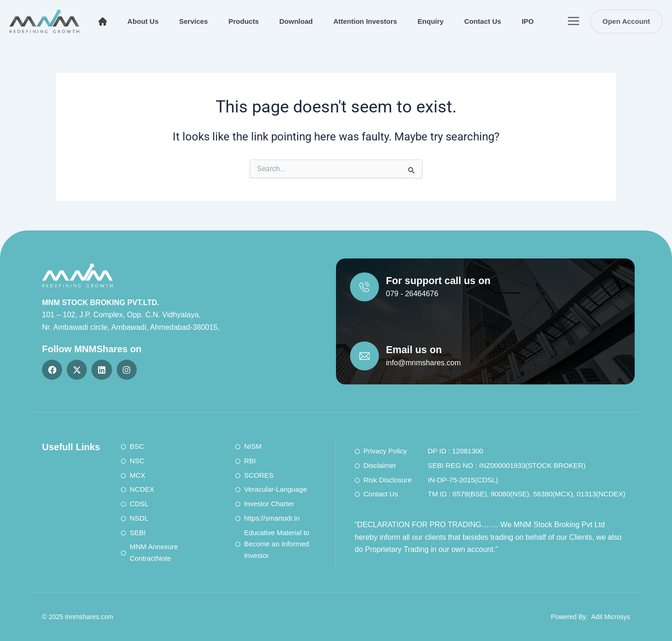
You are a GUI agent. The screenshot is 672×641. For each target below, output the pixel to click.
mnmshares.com (89, 617)
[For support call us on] (365, 288)
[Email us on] (365, 355)
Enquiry (431, 21)
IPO (528, 21)
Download (296, 21)
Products (243, 21)
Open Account (626, 21)
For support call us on (444, 281)
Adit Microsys (611, 617)
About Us (143, 21)
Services (194, 21)
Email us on (417, 349)
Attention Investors (365, 21)
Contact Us (483, 21)
